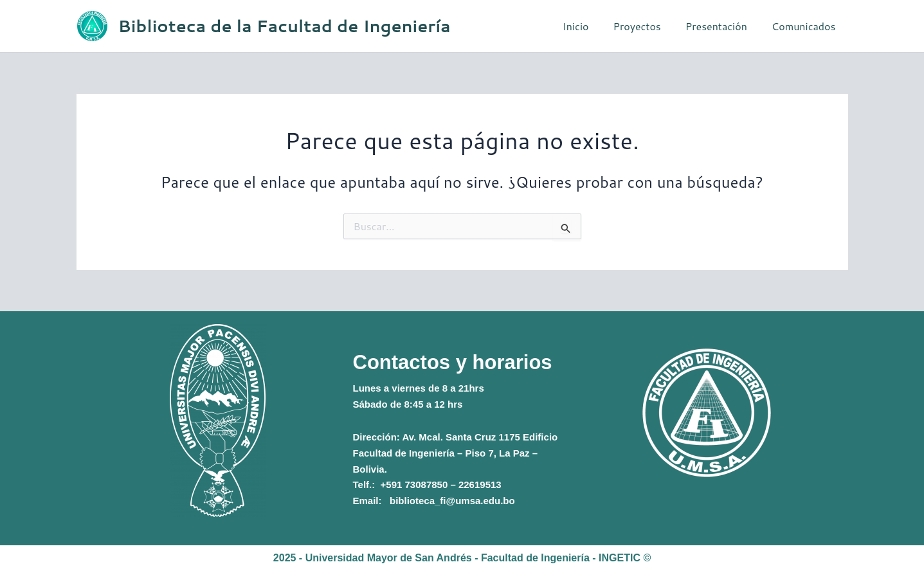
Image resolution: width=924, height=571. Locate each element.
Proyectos (646, 26)
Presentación (722, 26)
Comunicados (806, 26)
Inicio (589, 26)
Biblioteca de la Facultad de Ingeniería (285, 26)
